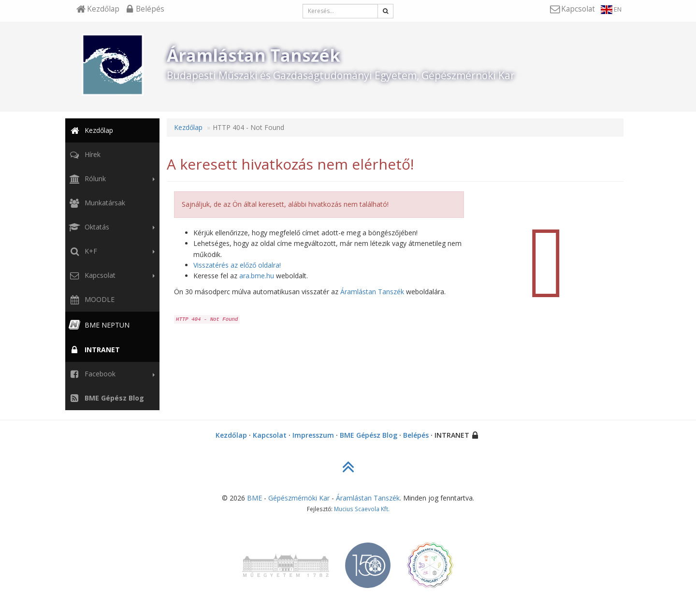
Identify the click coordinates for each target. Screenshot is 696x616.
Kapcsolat (270, 435)
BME (254, 498)
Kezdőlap (90, 130)
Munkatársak (96, 203)
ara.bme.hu (257, 276)
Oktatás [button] (111, 227)
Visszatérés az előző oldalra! (237, 265)
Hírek (84, 154)
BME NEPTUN (98, 325)
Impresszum (313, 435)
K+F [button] (111, 251)
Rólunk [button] (111, 179)
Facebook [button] (111, 374)
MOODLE (91, 299)
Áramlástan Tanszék (372, 292)
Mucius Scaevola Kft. (362, 509)
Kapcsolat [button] (111, 275)
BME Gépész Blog (369, 435)
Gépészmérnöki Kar (299, 498)
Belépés (416, 435)
